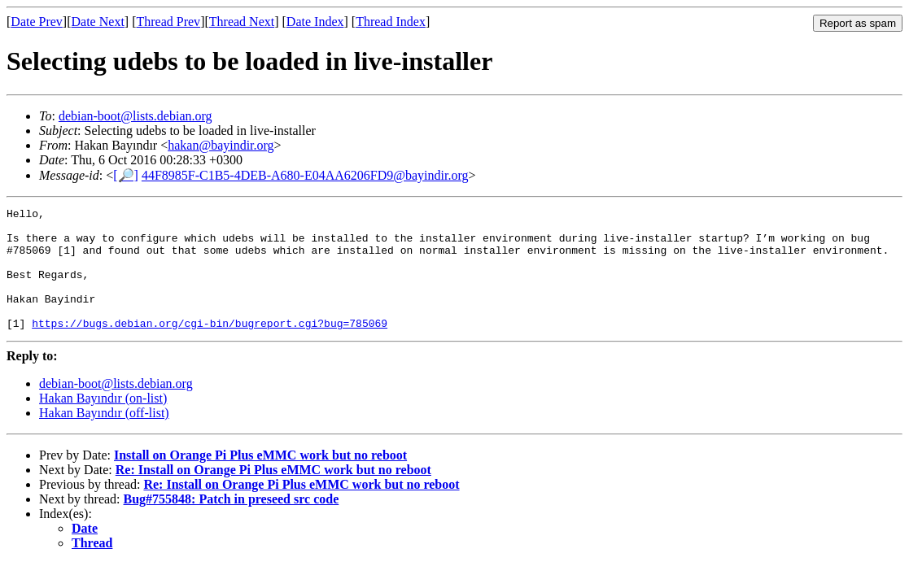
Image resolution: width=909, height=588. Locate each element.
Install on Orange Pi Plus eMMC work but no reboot (260, 479)
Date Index (315, 22)
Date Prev (37, 22)
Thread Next (242, 22)
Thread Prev (168, 22)
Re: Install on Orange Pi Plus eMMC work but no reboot (273, 494)
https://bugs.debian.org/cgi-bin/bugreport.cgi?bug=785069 (210, 347)
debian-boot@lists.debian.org (135, 116)
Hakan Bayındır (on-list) (103, 422)
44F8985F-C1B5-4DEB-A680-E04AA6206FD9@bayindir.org (305, 175)
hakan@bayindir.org (221, 145)
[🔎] (126, 175)
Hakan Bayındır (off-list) (104, 437)
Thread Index (391, 22)
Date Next (98, 22)
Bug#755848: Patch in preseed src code (232, 523)
